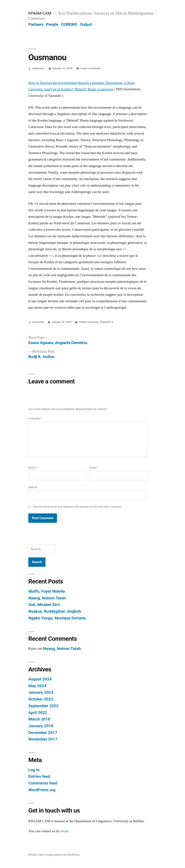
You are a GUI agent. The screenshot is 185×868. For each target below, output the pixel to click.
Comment (35, 418)
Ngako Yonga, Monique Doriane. (58, 618)
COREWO (69, 24)
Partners (36, 24)
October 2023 (41, 699)
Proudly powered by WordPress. (62, 855)
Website (33, 487)
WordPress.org (42, 790)
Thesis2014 (106, 322)
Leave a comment (90, 68)
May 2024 (37, 686)
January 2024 (41, 692)
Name (33, 468)
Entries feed (39, 776)
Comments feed (43, 783)
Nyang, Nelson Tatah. (48, 598)
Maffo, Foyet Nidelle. (47, 591)
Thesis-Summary (89, 322)
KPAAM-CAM (40, 13)
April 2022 (38, 713)
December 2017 (43, 733)
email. (65, 831)
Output (86, 24)
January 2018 (41, 726)
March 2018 (39, 719)
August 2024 (40, 679)
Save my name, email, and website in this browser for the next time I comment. (77, 507)
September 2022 (43, 706)
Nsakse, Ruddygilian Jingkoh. (55, 611)
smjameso (38, 68)
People (52, 24)
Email (94, 468)
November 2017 (43, 739)
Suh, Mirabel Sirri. (45, 605)
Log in (34, 770)
